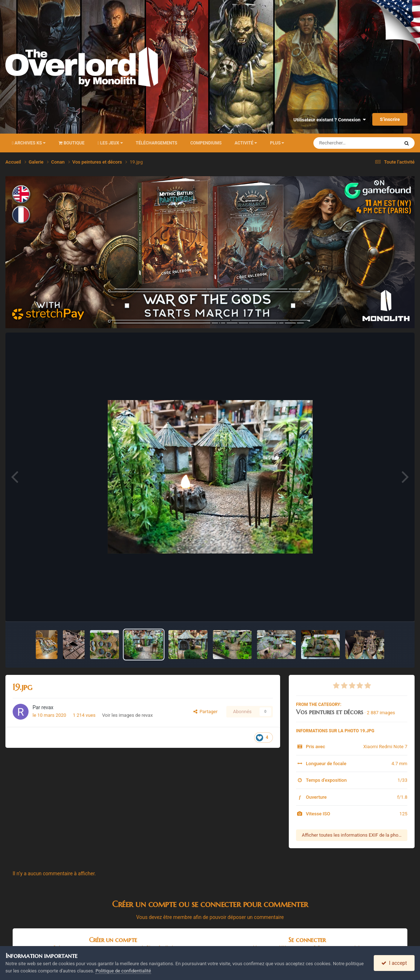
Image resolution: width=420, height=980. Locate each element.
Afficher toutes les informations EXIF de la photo (352, 835)
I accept (394, 963)
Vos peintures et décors (330, 712)
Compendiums (206, 143)
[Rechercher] (337, 143)
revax (48, 707)
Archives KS (29, 143)
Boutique (72, 143)
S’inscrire (390, 119)
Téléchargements (157, 143)
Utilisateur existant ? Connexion (330, 120)
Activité (246, 143)
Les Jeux (110, 143)
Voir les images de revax (127, 715)
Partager (205, 712)
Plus (277, 143)
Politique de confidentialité (123, 971)
